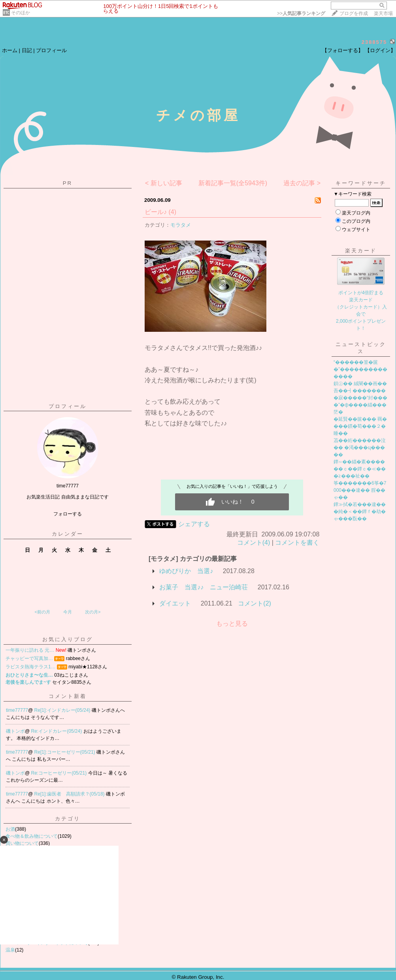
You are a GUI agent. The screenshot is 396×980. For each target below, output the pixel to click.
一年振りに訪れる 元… (30, 650)
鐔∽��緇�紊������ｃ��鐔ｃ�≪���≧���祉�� (360, 469)
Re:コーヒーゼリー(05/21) (60, 773)
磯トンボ (15, 731)
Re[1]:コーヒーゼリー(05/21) (65, 752)
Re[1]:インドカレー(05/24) (63, 710)
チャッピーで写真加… (29, 658)
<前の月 (42, 612)
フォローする (68, 514)
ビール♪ (156, 212)
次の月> (93, 612)
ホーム (10, 50)
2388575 (374, 42)
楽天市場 (383, 13)
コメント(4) (254, 543)
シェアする (194, 524)
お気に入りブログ (68, 639)
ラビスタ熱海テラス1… (31, 667)
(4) (172, 212)
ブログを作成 (354, 13)
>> (301, 13)
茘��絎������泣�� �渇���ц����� (360, 448)
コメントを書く (297, 543)
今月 (68, 612)
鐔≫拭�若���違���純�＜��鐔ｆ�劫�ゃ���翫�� (360, 512)
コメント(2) (255, 603)
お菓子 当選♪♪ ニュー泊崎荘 (204, 587)
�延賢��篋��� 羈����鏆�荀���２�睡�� (360, 426)
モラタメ (181, 225)
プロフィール (51, 50)
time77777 (17, 710)
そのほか (21, 13)
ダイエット (175, 603)
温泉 (10, 950)
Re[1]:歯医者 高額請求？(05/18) (70, 794)
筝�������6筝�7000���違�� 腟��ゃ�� (360, 490)
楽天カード (361, 251)
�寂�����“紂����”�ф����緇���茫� (360, 405)
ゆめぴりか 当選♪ (186, 571)
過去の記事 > (302, 183)
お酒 (10, 829)
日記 (27, 50)
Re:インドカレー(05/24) (57, 731)
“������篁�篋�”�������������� (360, 369)
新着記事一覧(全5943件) (233, 183)
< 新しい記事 (164, 183)
